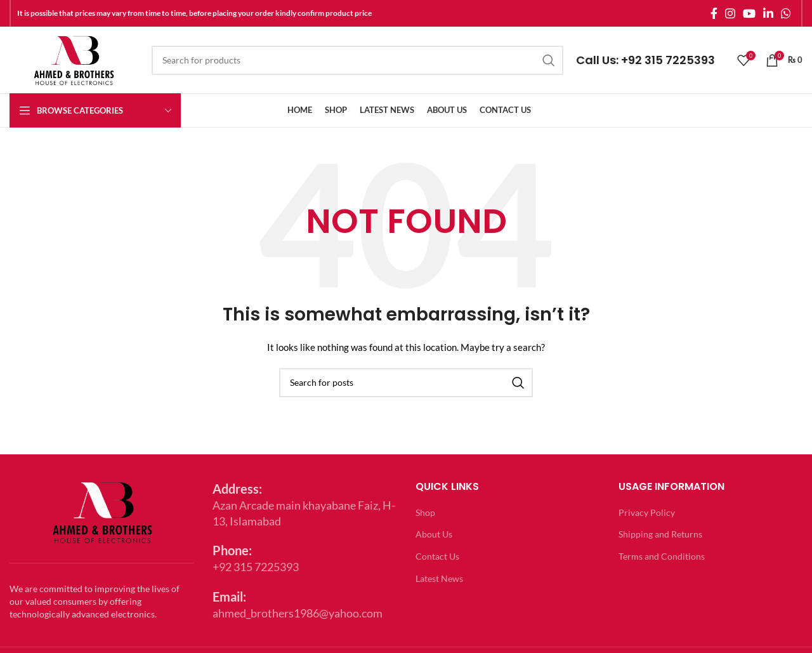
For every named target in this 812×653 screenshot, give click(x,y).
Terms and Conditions (662, 556)
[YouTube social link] (749, 13)
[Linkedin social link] (768, 13)
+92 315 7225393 (668, 60)
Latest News (439, 578)
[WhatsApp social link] (786, 13)
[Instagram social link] (730, 13)
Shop (425, 512)
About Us (434, 534)
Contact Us (437, 556)
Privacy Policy (647, 512)
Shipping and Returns (660, 534)
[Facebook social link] (714, 13)
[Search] (357, 60)
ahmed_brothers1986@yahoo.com (298, 613)
